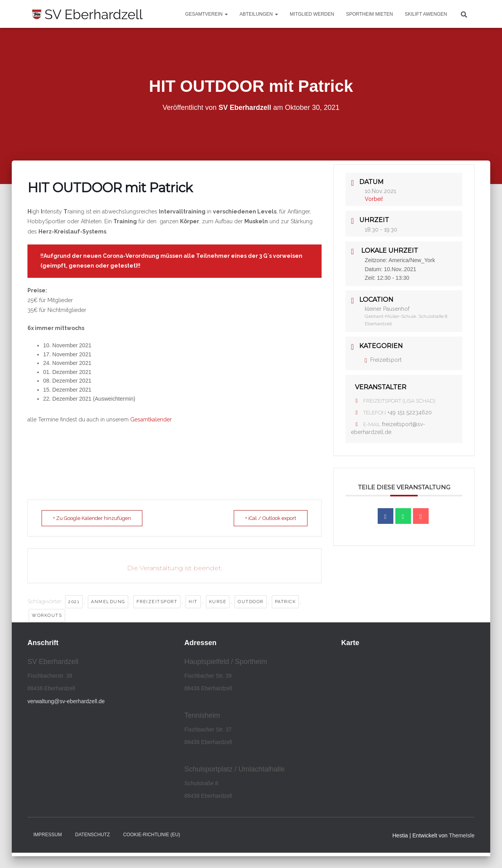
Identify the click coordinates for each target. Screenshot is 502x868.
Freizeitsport (157, 602)
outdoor (251, 602)
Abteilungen (259, 14)
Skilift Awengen (426, 14)
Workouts (47, 615)
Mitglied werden (312, 14)
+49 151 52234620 (410, 412)
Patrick (286, 602)
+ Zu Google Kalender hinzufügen (94, 518)
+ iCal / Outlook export (268, 518)
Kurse (218, 602)
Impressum (48, 835)
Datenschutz (93, 835)
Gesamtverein (206, 14)
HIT (193, 602)
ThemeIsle (462, 835)
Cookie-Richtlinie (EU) (152, 835)
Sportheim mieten (369, 14)
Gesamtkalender (151, 419)
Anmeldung (108, 602)
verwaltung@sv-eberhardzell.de (66, 701)
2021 (74, 602)
